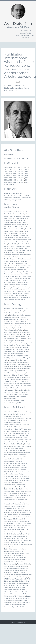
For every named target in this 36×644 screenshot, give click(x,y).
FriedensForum (9, 476)
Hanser (28, 332)
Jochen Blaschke (10, 218)
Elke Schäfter (25, 274)
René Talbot (17, 289)
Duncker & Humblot (20, 321)
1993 (23, 176)
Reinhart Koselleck (10, 257)
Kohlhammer (19, 349)
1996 (10, 178)
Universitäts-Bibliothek (16, 383)
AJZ (11, 311)
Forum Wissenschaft (20, 467)
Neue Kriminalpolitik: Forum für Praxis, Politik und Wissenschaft (17, 534)
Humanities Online (25, 339)
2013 (6, 184)
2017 (18, 184)
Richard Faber (20, 229)
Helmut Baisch (20, 214)
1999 (23, 178)
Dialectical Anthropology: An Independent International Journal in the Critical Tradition (18, 442)
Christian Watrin (10, 295)
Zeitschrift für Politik (23, 602)
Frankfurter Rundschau (12, 470)
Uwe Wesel (24, 297)
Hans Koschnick (25, 255)
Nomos (7, 364)
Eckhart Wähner (23, 293)
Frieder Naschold (18, 263)
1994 (27, 176)
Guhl (10, 332)
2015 (14, 184)
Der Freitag (8, 435)
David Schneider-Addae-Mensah (20, 278)
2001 (6, 180)
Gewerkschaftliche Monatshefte (15, 485)
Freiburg (21, 330)
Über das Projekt (25, 33)
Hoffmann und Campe (23, 334)
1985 (14, 174)
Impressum (25, 37)
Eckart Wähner (13, 293)
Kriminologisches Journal (12, 523)
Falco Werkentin (15, 297)
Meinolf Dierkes (20, 227)
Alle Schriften (9, 155)
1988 (27, 174)
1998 (18, 178)
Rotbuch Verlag (23, 375)
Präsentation (8, 198)
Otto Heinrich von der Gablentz (14, 237)
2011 (23, 182)
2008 (10, 182)
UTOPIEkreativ (9, 579)
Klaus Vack (25, 289)
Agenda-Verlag (17, 309)
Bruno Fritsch (15, 235)
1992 (18, 176)
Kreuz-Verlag (15, 356)
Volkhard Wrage (20, 300)
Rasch (11, 371)
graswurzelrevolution (11, 487)
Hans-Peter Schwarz (11, 282)
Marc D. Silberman (22, 285)
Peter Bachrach (9, 214)
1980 (18, 171)
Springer (19, 379)
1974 (18, 169)
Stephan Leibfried (25, 259)
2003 (14, 180)
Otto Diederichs (9, 227)
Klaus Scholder (9, 280)
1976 (27, 169)
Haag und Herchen (19, 332)
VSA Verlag (14, 392)
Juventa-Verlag (20, 343)
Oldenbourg (13, 364)
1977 (6, 171)
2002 (10, 180)
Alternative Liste (18, 311)
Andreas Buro (13, 220)
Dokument (25, 195)
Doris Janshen (9, 250)
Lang (22, 356)
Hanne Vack (8, 291)
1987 (23, 174)
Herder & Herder (10, 334)
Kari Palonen (21, 267)
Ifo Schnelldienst (21, 495)
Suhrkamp (7, 381)
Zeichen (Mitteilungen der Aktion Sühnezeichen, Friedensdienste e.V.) (18, 598)
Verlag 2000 (8, 388)
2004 (18, 180)
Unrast (17, 386)
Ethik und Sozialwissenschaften (20, 446)
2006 (27, 180)
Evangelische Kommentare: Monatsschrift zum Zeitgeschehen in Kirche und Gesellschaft (18, 455)
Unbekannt (17, 198)
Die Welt (27, 444)
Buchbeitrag (8, 195)
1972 (10, 169)
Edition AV (23, 324)
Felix (16, 328)
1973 (14, 169)
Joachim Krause (22, 257)
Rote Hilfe (7, 566)
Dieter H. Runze (26, 272)
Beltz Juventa (17, 315)
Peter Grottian (13, 244)
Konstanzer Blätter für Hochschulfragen (17, 521)
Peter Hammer (14, 366)
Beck (11, 315)
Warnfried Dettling (10, 225)
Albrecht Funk (25, 235)
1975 (23, 169)
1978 (10, 171)
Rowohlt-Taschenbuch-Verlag (20, 377)
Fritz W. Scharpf (9, 276)
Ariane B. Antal (23, 212)
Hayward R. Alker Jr (20, 250)
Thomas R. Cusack (10, 222)
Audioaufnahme (14, 193)
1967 (14, 167)
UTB (21, 386)
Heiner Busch (22, 220)
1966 (10, 167)
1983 (6, 174)
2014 (10, 184)
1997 (14, 178)
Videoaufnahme (26, 198)
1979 (14, 171)
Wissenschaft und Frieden (13, 592)
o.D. (6, 167)
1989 (6, 176)
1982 (27, 171)
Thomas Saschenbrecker (12, 274)
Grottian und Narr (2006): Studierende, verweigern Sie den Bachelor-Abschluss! (17, 88)
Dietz (11, 321)
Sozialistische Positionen (19, 566)
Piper (22, 366)
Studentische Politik (21, 570)
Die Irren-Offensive (17, 444)
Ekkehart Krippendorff (11, 259)
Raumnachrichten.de (24, 564)
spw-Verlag (26, 379)
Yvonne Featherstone (15, 231)
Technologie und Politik (21, 575)
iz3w (6, 506)
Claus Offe (16, 265)
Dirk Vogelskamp (18, 291)
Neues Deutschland (17, 538)
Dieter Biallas (26, 216)
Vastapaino (27, 386)
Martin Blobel (20, 218)
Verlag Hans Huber (19, 388)
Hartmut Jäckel (23, 248)
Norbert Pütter (16, 270)
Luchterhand (14, 358)
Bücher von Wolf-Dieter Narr (25, 35)
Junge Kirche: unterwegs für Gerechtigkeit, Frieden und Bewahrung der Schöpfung (18, 510)
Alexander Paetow (10, 267)
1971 (6, 169)
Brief (22, 193)
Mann (21, 358)
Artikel (6, 193)
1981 (23, 171)
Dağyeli (7, 321)
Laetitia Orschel (26, 265)
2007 (6, 182)
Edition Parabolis (15, 326)
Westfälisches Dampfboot (17, 396)
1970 (27, 167)
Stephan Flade (13, 233)
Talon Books (15, 381)
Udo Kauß (15, 252)
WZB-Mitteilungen (19, 596)
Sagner (6, 379)
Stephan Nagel (19, 261)
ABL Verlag (8, 309)
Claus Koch (16, 255)
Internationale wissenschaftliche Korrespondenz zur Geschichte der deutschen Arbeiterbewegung (15, 500)
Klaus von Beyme (15, 216)
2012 (27, 182)
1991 (14, 176)
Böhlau (14, 317)
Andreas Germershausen (20, 240)
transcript (23, 381)
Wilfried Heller (19, 246)
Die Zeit (7, 446)
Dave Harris (22, 244)
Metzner (12, 360)
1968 (18, 167)
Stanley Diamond (23, 225)
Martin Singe (8, 287)
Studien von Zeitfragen (12, 572)
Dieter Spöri (17, 287)
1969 (22, 167)
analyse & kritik (9, 414)
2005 (23, 180)
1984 (10, 174)
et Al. (16, 212)
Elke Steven (26, 287)
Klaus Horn (14, 248)
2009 (14, 182)
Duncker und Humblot (11, 324)
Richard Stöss (9, 289)
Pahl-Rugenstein (23, 364)
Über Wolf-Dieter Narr (25, 31)
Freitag (21, 474)
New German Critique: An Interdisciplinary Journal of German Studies (17, 542)
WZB (19, 403)
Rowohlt (7, 377)
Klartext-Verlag (9, 349)
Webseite (7, 200)
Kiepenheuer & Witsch (21, 347)
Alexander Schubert (21, 280)
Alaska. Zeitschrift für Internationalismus (17, 412)
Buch (26, 193)
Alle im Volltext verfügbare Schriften (16, 158)
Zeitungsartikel (16, 200)
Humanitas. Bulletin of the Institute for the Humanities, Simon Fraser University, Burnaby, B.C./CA (18, 491)
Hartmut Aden (9, 212)
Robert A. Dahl (21, 222)
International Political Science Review (16, 504)
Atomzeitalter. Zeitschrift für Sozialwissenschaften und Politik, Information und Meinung (18, 420)
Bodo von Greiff (21, 242)
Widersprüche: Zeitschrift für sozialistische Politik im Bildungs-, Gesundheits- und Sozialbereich (16, 587)
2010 (18, 182)
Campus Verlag (24, 319)
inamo (29, 495)
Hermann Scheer (21, 276)
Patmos (7, 366)
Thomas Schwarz (24, 282)
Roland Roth (16, 272)
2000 (27, 178)
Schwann (12, 379)
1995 (6, 178)
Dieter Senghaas (9, 285)
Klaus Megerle (9, 261)
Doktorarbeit (17, 195)
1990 (10, 176)
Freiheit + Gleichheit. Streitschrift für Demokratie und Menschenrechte (17, 472)
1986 (18, 174)
